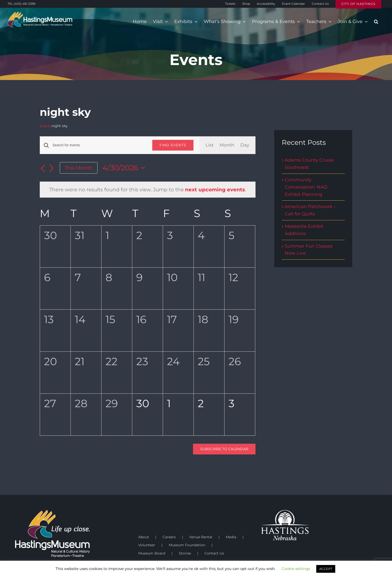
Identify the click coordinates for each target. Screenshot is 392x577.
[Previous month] (43, 168)
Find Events (173, 145)
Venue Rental (201, 537)
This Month (79, 168)
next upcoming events (215, 189)
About (144, 537)
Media (231, 537)
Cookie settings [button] (296, 569)
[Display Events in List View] (209, 145)
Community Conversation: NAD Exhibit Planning (306, 187)
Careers (169, 537)
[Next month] (52, 168)
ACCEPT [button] (326, 569)
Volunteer (147, 545)
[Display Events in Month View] (227, 145)
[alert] (148, 190)
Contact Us (214, 553)
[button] (376, 22)
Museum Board (152, 553)
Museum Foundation (187, 545)
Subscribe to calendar (224, 449)
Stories (185, 553)
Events (46, 126)
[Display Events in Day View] (245, 145)
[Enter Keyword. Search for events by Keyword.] (99, 145)
